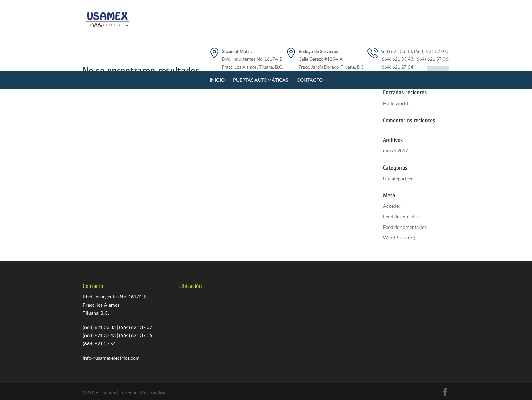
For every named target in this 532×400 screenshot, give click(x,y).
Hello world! (396, 103)
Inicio (217, 48)
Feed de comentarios (405, 227)
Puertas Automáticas (261, 48)
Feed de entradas (401, 216)
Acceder (392, 206)
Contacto (310, 48)
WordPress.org (399, 238)
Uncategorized (398, 178)
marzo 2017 (396, 151)
